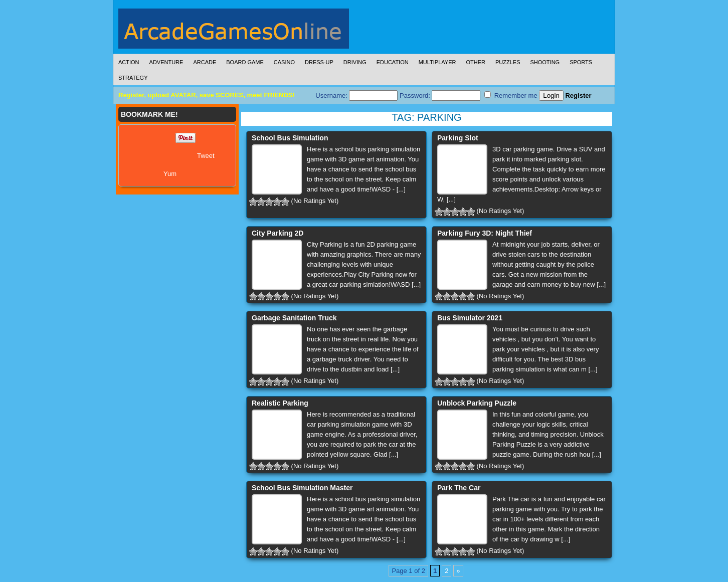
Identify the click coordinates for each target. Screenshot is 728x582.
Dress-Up (319, 62)
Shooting (545, 62)
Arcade (205, 62)
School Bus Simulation (290, 138)
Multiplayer (437, 62)
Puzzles (508, 62)
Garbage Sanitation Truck (294, 318)
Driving (355, 62)
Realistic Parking (280, 403)
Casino (284, 62)
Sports (581, 62)
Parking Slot (458, 138)
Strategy (133, 78)
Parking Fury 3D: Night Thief (485, 233)
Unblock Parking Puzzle (477, 403)
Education (393, 62)
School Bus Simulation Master (302, 488)
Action (129, 62)
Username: (356, 95)
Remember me (511, 95)
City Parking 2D (278, 233)
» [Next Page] (458, 571)
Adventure (166, 62)
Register (578, 95)
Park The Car (459, 488)
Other (476, 62)
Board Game (245, 62)
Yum (170, 174)
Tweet (206, 156)
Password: (440, 95)
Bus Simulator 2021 (470, 318)
